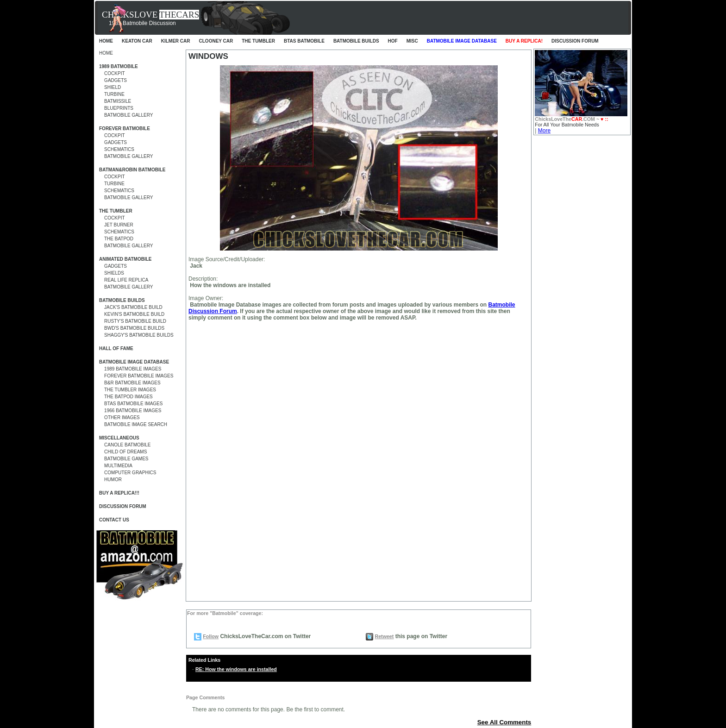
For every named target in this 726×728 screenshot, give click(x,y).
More (544, 131)
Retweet (384, 636)
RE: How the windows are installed (236, 669)
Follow (211, 636)
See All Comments (504, 722)
